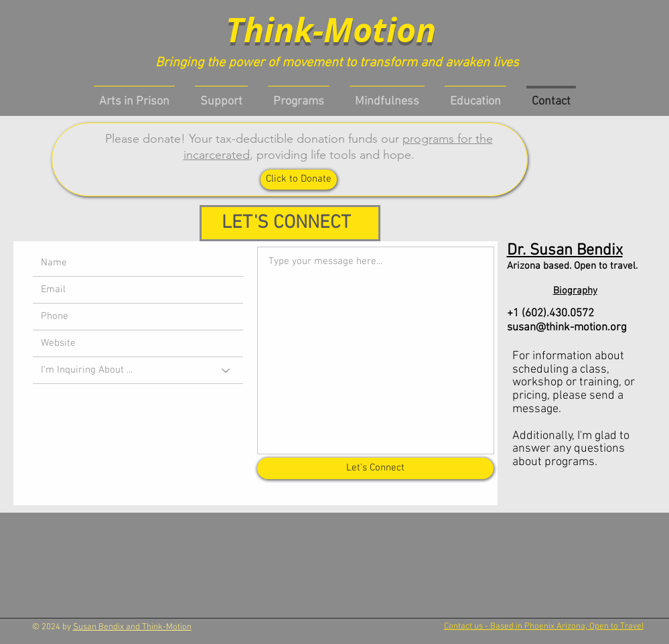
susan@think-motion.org (567, 328)
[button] (299, 95)
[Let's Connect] (375, 468)
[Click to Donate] (299, 180)
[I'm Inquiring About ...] (138, 371)
